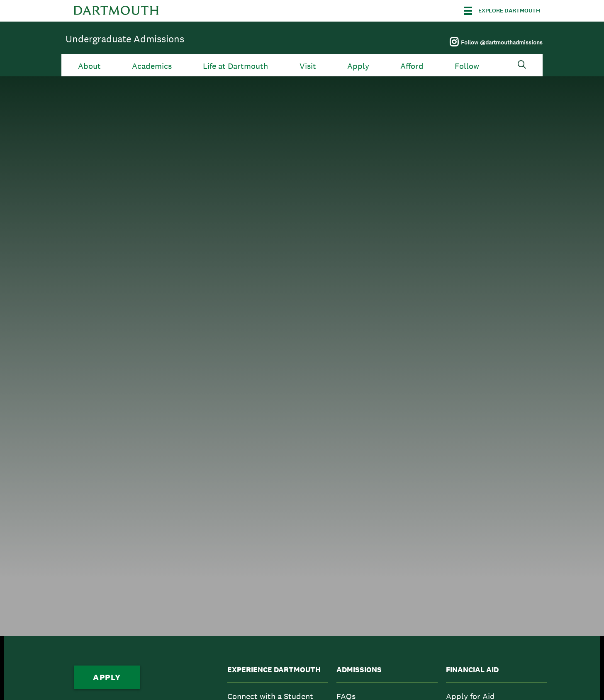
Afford (412, 66)
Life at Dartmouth (235, 66)
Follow (467, 66)
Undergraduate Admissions (125, 39)
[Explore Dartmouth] (502, 11)
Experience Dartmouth (274, 670)
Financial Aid (472, 670)
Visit (308, 66)
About (89, 66)
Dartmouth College (116, 11)
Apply (358, 66)
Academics (152, 66)
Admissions (359, 670)
